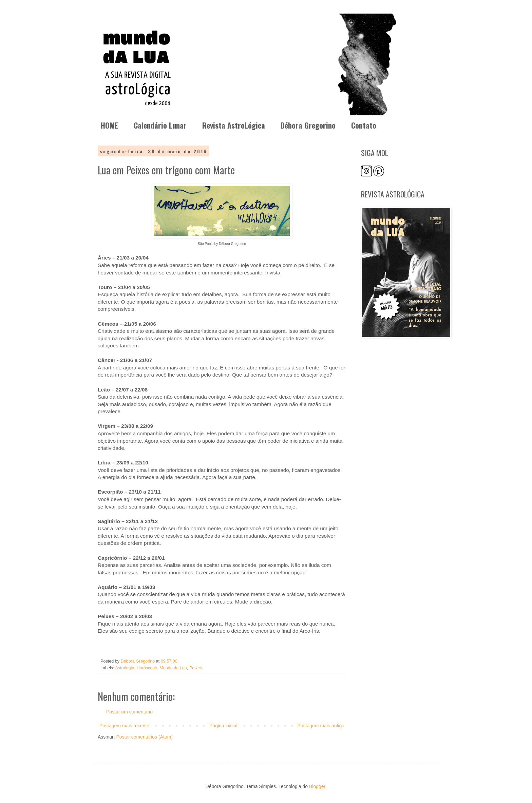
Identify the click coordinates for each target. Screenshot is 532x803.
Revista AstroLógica (234, 125)
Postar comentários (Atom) (144, 737)
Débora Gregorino (308, 125)
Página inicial (223, 726)
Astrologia (125, 668)
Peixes (196, 668)
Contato (364, 125)
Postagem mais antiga (321, 726)
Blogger (317, 786)
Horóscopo (147, 668)
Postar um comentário (129, 712)
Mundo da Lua (173, 668)
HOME (109, 125)
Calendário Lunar (160, 125)
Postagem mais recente (124, 726)
